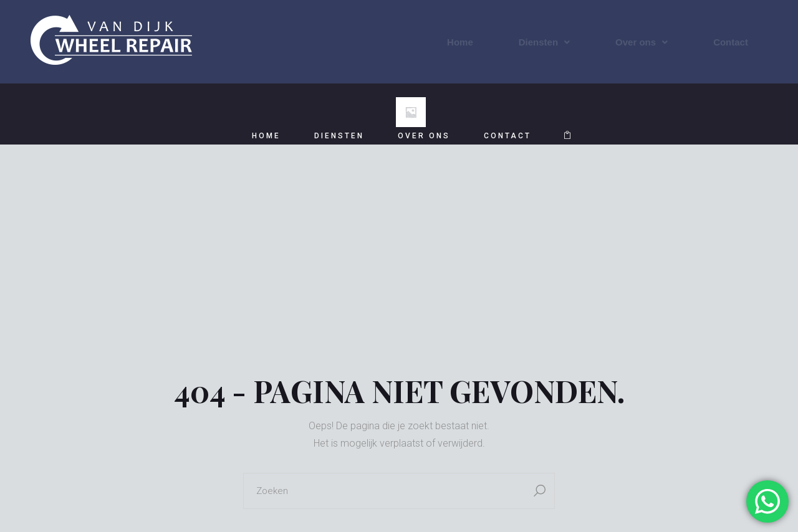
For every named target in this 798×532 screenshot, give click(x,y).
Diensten (544, 42)
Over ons (642, 42)
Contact (731, 42)
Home (460, 42)
